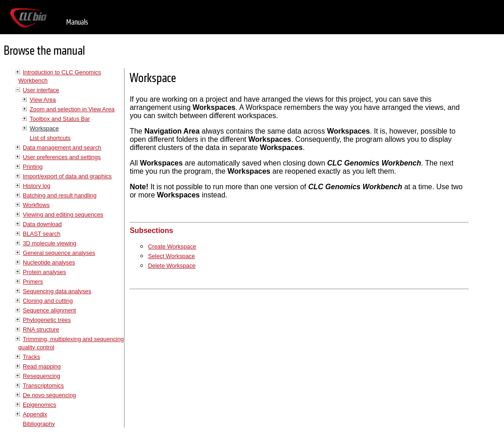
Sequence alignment (49, 310)
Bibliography (39, 424)
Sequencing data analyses (57, 291)
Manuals (77, 22)
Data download (42, 224)
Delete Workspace (171, 266)
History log (36, 186)
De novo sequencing (49, 395)
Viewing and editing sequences (63, 215)
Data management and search (62, 148)
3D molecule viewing (49, 243)
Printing (33, 167)
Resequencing (42, 376)
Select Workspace (171, 256)
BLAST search (42, 234)
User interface (41, 90)
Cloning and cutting (48, 301)
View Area (43, 100)
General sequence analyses (59, 253)
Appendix (35, 414)
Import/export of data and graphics (67, 176)
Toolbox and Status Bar (60, 119)
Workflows (36, 205)
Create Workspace (172, 246)
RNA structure (41, 329)
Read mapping (42, 366)
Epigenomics (39, 405)
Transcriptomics (43, 386)
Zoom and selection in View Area (72, 109)
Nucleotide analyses (49, 262)
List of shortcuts (50, 138)
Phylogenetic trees (47, 320)
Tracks (31, 357)
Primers (33, 282)
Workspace (44, 128)
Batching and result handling (60, 195)
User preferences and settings (62, 157)
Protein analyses (44, 272)
